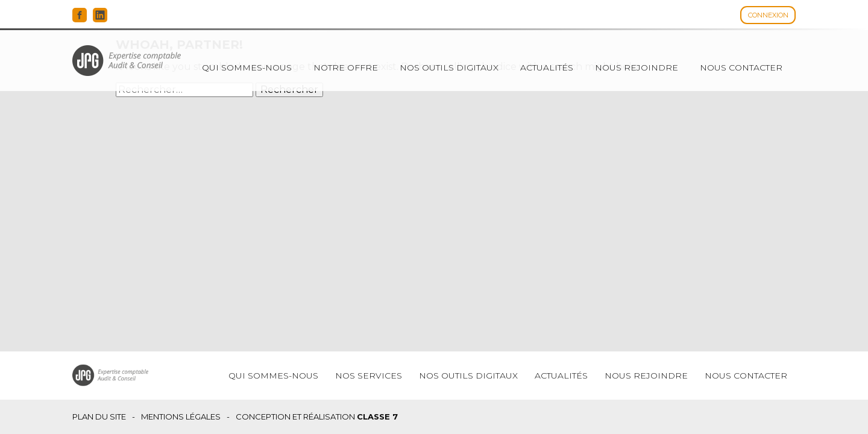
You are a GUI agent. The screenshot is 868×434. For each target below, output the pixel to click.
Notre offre (346, 68)
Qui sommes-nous (247, 68)
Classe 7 (377, 417)
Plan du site (99, 417)
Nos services (369, 376)
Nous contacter (741, 68)
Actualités (547, 68)
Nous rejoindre (637, 68)
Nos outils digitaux (449, 68)
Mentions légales (181, 417)
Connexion (768, 15)
